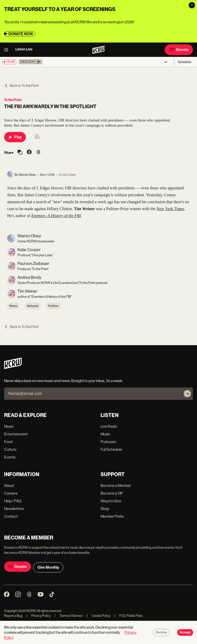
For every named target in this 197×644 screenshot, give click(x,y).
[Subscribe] (187, 394)
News (13, 306)
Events (10, 457)
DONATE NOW (21, 34)
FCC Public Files (128, 616)
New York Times (170, 209)
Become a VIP (112, 493)
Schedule (185, 62)
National (33, 306)
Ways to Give (111, 501)
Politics (53, 306)
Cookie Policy (98, 616)
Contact (11, 516)
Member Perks (112, 516)
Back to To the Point (21, 86)
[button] (31, 62)
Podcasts (108, 442)
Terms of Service (69, 616)
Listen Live (24, 49)
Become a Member (116, 485)
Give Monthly (48, 567)
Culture (10, 449)
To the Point (13, 100)
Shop (105, 509)
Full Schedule (111, 449)
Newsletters (14, 509)
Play (15, 137)
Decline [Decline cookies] (161, 632)
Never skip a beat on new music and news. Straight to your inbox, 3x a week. (63, 381)
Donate (179, 50)
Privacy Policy (38, 616)
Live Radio (109, 426)
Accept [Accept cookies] (185, 632)
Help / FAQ (13, 501)
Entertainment (16, 434)
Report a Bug (13, 616)
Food (8, 442)
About (9, 485)
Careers (11, 493)
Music (105, 434)
